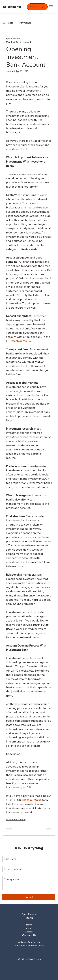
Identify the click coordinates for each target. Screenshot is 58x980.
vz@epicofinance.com (29, 942)
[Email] (28, 869)
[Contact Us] (37, 7)
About (29, 928)
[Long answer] (29, 883)
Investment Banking (16, 819)
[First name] (28, 859)
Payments (25, 23)
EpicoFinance (12, 7)
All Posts (8, 23)
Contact (29, 932)
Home (29, 925)
